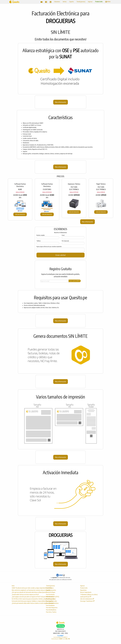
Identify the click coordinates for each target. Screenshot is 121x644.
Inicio (13, 586)
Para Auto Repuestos (52, 608)
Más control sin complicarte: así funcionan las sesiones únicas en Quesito (27, 590)
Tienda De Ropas (51, 592)
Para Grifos (49, 588)
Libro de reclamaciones (87, 599)
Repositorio (83, 590)
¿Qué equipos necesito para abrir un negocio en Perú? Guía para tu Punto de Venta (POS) (27, 597)
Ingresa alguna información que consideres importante (49, 246)
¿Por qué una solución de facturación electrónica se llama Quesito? (27, 592)
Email (63, 235)
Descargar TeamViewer (87, 601)
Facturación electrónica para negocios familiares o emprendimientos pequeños (27, 601)
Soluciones (57, 2)
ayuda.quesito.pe (86, 597)
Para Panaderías (50, 605)
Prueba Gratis (99, 2)
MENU (108, 2)
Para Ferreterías (50, 595)
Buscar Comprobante (86, 592)
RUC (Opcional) (65, 241)
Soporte (71, 2)
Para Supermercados (52, 601)
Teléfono (39, 241)
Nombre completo (41, 235)
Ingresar (90, 2)
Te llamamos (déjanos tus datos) (89, 595)
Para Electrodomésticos (52, 603)
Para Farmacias (50, 597)
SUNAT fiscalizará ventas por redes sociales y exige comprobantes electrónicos (27, 588)
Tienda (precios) (81, 2)
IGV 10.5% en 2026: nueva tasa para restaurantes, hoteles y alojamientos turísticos (27, 599)
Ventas (65, 2)
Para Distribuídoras (51, 610)
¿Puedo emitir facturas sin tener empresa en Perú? (25, 595)
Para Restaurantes (51, 590)
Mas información (61, 102)
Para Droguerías (50, 599)
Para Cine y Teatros (51, 612)
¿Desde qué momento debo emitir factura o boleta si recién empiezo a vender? (27, 603)
